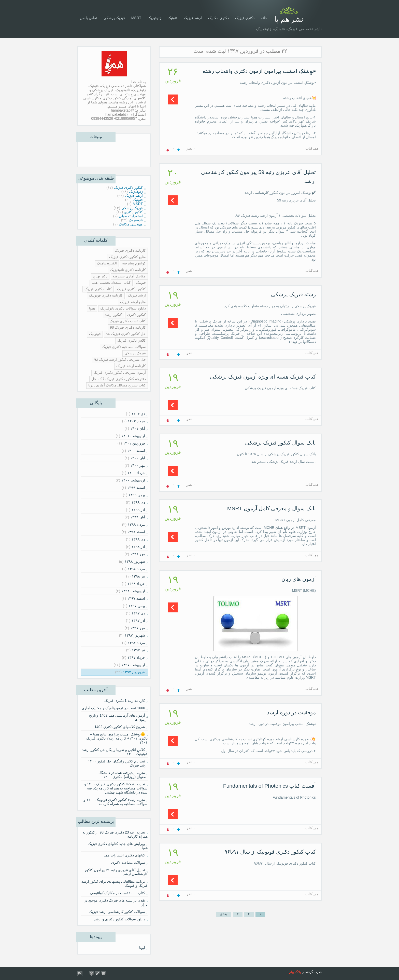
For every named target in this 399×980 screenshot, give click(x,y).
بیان (291, 972)
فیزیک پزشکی (114, 18)
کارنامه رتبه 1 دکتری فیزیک (125, 701)
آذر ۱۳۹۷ (138, 621)
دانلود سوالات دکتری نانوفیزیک (123, 308)
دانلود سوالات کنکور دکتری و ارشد (119, 919)
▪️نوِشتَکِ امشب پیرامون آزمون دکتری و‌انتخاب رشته (259, 71)
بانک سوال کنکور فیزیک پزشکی (280, 443)
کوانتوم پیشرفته (134, 263)
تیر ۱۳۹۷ (138, 650)
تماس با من (89, 18)
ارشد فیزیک (193, 18)
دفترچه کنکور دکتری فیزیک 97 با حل (119, 379)
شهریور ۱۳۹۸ (135, 561)
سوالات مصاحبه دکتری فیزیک (124, 347)
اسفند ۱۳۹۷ (136, 598)
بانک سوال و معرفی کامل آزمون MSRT (272, 508)
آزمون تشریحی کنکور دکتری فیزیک (120, 372)
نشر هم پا (289, 19)
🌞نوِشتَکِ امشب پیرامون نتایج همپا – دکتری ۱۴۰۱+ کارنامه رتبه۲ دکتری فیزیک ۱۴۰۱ (117, 738)
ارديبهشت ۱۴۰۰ (133, 480)
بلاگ (298, 972)
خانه (264, 18)
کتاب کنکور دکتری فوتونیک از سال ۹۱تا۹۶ (270, 852)
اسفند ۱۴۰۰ (136, 451)
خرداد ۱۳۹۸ (136, 584)
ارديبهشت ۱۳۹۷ (133, 665)
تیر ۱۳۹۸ (138, 576)
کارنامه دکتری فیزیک (130, 250)
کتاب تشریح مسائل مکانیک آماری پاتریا (117, 385)
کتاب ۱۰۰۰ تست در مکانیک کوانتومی (118, 893)
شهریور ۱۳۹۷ (135, 635)
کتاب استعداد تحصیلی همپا (111, 283)
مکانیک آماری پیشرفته (129, 276)
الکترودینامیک (107, 263)
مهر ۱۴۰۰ (138, 465)
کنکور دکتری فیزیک (131, 289)
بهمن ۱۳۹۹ (137, 495)
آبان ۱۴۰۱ (138, 428)
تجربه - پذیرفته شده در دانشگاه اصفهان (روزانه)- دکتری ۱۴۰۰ (123, 775)
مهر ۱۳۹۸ (138, 554)
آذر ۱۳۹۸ (138, 547)
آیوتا (142, 948)
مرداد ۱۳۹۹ (136, 525)
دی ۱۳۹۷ (138, 613)
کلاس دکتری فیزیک (132, 340)
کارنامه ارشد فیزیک (131, 366)
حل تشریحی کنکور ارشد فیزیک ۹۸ (120, 359)
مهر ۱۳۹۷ (138, 628)
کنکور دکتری (137, 315)
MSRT (136, 18)
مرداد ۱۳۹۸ (136, 569)
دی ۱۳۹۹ (138, 502)
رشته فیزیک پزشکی (293, 294)
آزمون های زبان (299, 579)
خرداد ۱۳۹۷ (136, 657)
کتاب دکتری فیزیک (98, 289)
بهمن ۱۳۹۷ (137, 606)
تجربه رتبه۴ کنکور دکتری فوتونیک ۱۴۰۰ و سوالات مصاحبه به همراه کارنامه (116, 802)
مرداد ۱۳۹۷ (136, 643)
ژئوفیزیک (154, 18)
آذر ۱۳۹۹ (138, 510)
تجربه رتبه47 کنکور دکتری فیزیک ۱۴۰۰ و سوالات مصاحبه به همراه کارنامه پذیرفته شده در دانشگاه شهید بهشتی (116, 788)
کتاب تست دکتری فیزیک (128, 321)
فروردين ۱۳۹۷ (134, 672)
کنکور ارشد (113, 315)
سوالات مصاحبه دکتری (128, 863)
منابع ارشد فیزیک (133, 302)
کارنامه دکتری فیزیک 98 (128, 327)
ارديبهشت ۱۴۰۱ (133, 436)
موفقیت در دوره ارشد (291, 712)
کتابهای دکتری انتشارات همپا (124, 855)
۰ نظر (191, 148)
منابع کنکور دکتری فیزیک (127, 257)
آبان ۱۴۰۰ (138, 458)
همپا (92, 308)
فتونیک (173, 18)
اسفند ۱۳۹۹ (136, 488)
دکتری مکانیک (218, 18)
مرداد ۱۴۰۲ (136, 421)
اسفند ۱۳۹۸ (136, 532)
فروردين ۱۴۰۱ (134, 443)
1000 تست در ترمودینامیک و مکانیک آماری (113, 708)
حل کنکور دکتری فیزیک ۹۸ (126, 334)
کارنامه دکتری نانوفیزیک (128, 270)
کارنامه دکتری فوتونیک (106, 295)
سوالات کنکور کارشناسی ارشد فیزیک (117, 912)
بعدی (224, 914)
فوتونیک (95, 334)
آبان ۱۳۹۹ (138, 517)
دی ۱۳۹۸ (138, 539)
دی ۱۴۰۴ (138, 414)
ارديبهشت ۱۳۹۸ (133, 591)
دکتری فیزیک (245, 18)
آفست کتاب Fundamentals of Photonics (269, 786)
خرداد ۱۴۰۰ (136, 473)
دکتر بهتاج (100, 276)
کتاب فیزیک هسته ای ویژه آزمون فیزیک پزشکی (263, 377)
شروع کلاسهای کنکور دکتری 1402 (120, 727)
